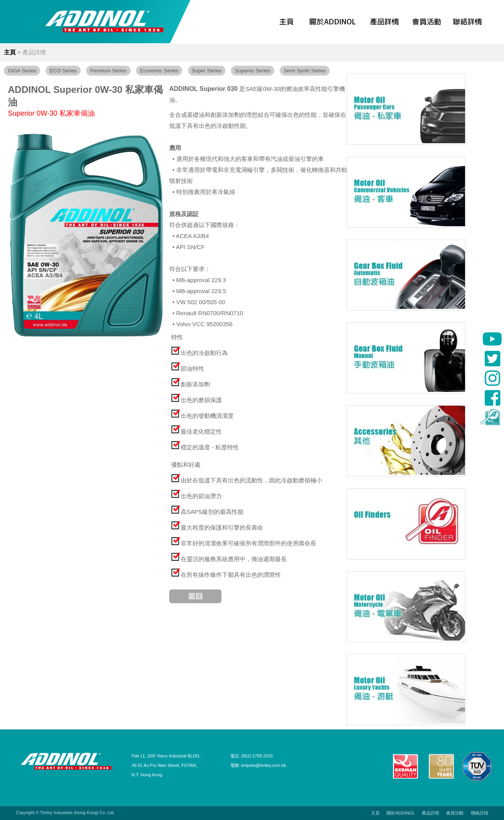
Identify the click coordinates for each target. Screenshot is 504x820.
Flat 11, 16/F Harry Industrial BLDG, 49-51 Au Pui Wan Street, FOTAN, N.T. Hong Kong (166, 765)
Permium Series (108, 71)
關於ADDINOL (401, 813)
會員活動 (455, 813)
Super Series (207, 71)
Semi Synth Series (305, 71)
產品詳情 (34, 52)
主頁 (10, 52)
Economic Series (159, 71)
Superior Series (253, 71)
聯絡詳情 (480, 813)
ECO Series (63, 71)
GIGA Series (22, 71)
